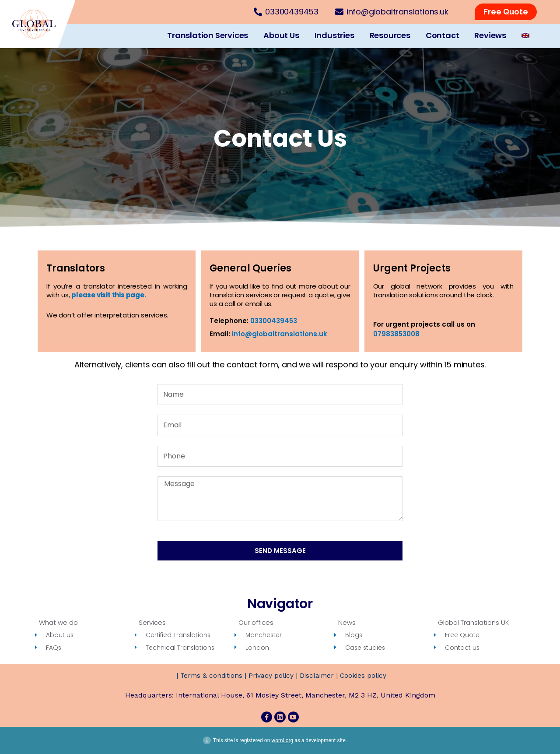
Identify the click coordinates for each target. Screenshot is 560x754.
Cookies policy (366, 676)
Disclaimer (318, 676)
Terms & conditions (209, 676)
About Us (281, 35)
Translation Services (208, 35)
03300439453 (274, 321)
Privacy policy (271, 676)
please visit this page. (108, 295)
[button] (506, 12)
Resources (390, 35)
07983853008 (396, 334)
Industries (334, 35)
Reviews (490, 35)
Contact (443, 35)
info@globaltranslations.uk (280, 334)
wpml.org (282, 740)
